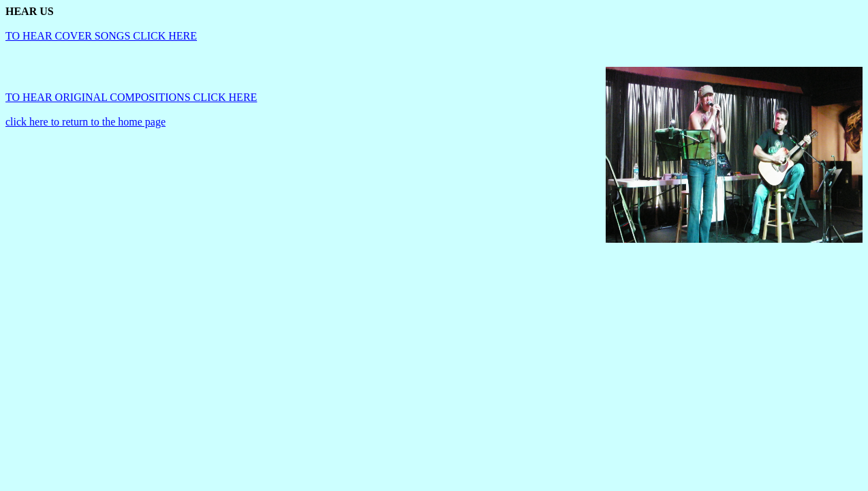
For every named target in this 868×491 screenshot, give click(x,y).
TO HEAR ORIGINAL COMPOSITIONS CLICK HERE (131, 97)
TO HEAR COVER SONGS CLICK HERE (101, 36)
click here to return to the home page (86, 122)
